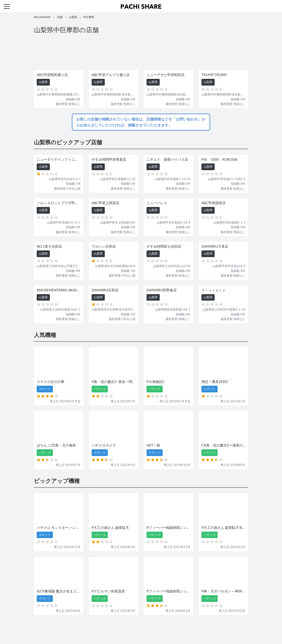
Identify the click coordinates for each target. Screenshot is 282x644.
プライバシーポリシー (183, 627)
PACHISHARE (42, 17)
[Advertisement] (141, 52)
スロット (124, 627)
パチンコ (109, 627)
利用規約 (160, 627)
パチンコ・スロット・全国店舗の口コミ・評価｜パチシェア (141, 6)
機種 (88, 627)
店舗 (60, 17)
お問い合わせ (142, 627)
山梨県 (73, 17)
